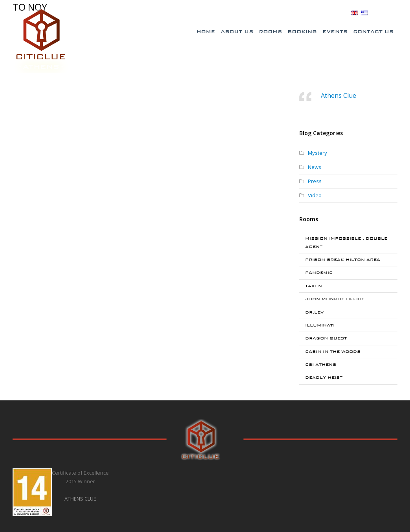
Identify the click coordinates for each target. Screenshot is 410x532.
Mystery (318, 153)
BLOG (340, 13)
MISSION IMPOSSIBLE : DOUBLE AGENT (346, 242)
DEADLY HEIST (324, 377)
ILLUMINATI (320, 325)
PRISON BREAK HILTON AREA (343, 260)
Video (315, 195)
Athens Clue (339, 95)
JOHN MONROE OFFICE (335, 299)
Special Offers (238, 13)
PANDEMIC (319, 272)
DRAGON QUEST (326, 338)
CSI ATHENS (321, 364)
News (315, 167)
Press (315, 181)
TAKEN (314, 286)
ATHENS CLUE (80, 499)
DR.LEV (314, 312)
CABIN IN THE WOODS (333, 351)
